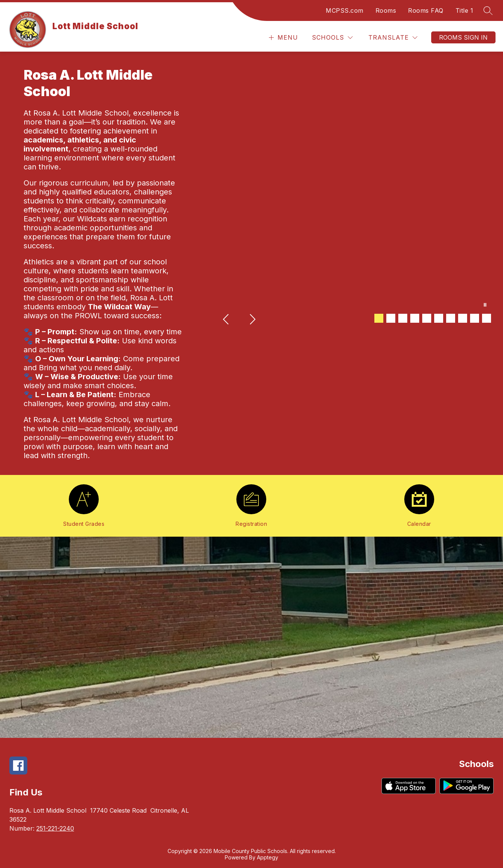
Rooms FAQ (426, 10)
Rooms (386, 10)
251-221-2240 (55, 828)
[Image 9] (475, 318)
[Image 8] (463, 318)
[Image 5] (427, 318)
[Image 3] (403, 318)
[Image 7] (451, 318)
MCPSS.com (345, 10)
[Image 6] (439, 318)
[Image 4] (415, 318)
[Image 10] (487, 318)
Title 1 (464, 10)
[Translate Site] (393, 38)
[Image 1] (379, 318)
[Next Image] (252, 320)
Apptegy (268, 857)
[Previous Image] (227, 320)
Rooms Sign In (463, 37)
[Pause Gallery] (485, 306)
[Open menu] (283, 38)
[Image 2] (391, 318)
